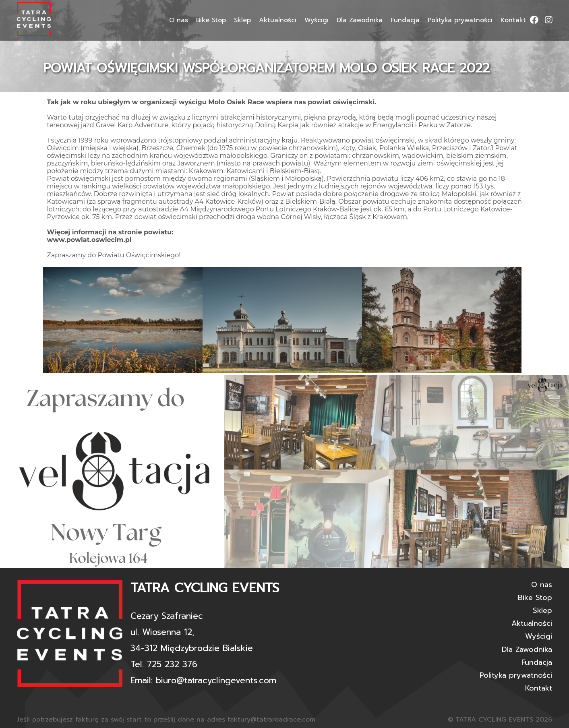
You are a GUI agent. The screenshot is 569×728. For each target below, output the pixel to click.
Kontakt (513, 20)
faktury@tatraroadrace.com (271, 720)
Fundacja (405, 20)
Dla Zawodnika (360, 20)
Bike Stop (211, 20)
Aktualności (278, 20)
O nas (179, 20)
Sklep (242, 20)
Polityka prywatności (460, 20)
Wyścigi (317, 20)
